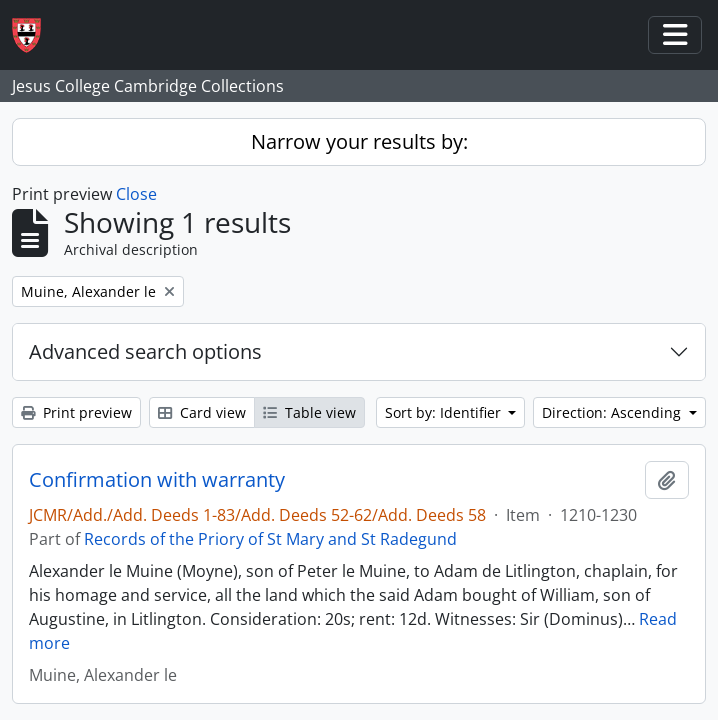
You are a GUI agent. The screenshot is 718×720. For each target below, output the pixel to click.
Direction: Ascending (613, 412)
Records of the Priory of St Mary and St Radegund (270, 539)
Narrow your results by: (359, 141)
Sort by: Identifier (445, 412)
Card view (202, 412)
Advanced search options (145, 351)
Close (136, 194)
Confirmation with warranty (157, 480)
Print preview (76, 412)
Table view (309, 412)
